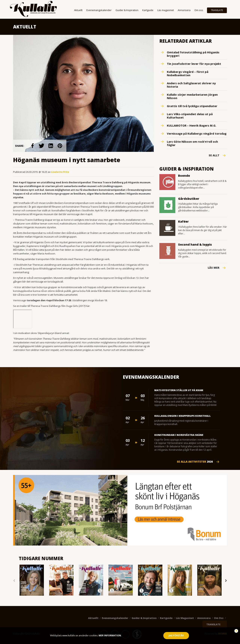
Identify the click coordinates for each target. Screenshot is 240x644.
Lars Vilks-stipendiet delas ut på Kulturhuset (190, 116)
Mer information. (110, 635)
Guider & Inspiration (127, 10)
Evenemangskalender (99, 10)
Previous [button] (14, 581)
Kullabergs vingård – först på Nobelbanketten (188, 73)
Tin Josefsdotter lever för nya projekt (194, 64)
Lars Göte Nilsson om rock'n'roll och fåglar (192, 143)
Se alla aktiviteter (195, 462)
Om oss (199, 10)
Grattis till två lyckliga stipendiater (192, 106)
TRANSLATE (217, 10)
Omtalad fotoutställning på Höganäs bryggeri (193, 54)
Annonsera (184, 10)
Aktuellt (78, 10)
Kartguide (148, 10)
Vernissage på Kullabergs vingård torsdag (197, 133)
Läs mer (214, 268)
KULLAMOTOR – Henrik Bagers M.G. (192, 125)
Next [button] (226, 581)
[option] (32, 580)
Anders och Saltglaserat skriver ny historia (191, 85)
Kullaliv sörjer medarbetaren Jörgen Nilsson (192, 96)
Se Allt (214, 155)
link (33, 146)
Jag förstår (176, 635)
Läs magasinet (166, 10)
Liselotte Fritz (60, 172)
